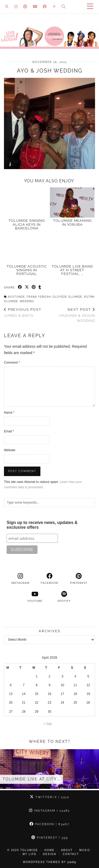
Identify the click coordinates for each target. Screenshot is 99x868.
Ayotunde (16, 297)
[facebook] (49, 579)
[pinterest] (79, 579)
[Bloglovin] (54, 7)
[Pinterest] (25, 7)
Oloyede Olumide (67, 297)
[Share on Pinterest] (34, 287)
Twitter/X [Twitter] (50, 797)
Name (9, 413)
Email (9, 431)
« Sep (48, 724)
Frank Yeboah (39, 297)
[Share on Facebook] (20, 287)
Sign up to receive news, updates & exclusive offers (42, 525)
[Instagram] (16, 7)
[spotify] (64, 597)
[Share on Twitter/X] (27, 287)
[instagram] (20, 579)
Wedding (27, 301)
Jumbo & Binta (23, 313)
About (67, 850)
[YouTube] (35, 7)
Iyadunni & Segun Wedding (72, 315)
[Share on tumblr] (40, 287)
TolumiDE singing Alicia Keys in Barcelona (27, 224)
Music (85, 850)
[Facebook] (45, 7)
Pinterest (50, 838)
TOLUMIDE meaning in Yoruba (72, 222)
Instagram (49, 811)
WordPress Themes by (49, 862)
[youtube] (35, 597)
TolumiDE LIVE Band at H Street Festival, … (72, 270)
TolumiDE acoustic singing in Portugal (27, 270)
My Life (30, 854)
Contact (71, 854)
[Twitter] (7, 7)
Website (10, 450)
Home (50, 850)
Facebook (49, 824)
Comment (12, 363)
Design (50, 854)
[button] (92, 7)
